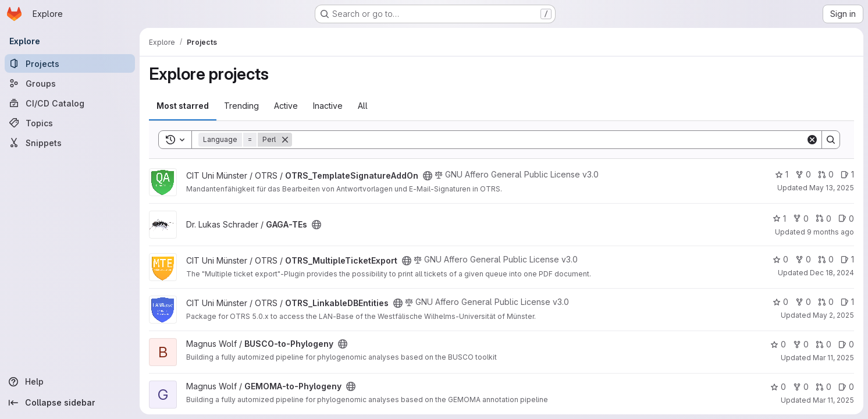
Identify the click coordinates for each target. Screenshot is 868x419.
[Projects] (70, 63)
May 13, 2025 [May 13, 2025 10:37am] (832, 188)
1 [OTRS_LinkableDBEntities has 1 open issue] (847, 302)
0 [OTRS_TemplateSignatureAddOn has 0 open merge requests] (826, 174)
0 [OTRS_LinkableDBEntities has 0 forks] (803, 302)
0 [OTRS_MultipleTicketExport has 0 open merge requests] (826, 259)
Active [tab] (286, 106)
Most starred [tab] (183, 106)
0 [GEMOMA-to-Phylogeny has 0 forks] (801, 387)
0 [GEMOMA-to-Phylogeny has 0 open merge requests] (823, 387)
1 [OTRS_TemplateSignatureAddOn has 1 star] (782, 174)
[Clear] (812, 140)
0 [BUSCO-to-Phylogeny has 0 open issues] (846, 344)
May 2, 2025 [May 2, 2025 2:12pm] (833, 315)
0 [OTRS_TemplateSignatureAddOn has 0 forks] (803, 174)
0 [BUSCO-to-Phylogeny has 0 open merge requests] (823, 344)
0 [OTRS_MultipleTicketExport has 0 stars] (780, 259)
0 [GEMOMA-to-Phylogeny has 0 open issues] (846, 387)
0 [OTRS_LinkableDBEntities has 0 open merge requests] (826, 302)
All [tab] (363, 106)
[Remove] (285, 140)
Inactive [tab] (328, 106)
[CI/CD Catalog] (70, 103)
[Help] (70, 382)
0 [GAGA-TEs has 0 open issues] (846, 219)
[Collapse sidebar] (70, 403)
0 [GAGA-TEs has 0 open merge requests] (823, 219)
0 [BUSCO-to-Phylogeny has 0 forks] (801, 344)
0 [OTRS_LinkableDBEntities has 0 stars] (780, 302)
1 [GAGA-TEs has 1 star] (779, 219)
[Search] (549, 140)
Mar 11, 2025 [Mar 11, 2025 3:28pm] (833, 358)
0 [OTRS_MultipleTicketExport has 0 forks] (803, 259)
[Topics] (70, 123)
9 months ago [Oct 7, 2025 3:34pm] (830, 232)
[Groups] (70, 83)
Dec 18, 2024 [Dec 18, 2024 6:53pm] (832, 273)
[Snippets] (70, 143)
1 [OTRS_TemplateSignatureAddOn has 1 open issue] (847, 174)
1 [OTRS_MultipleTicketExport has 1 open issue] (847, 259)
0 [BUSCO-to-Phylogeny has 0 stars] (778, 344)
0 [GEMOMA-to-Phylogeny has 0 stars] (778, 387)
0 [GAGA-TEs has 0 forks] (801, 219)
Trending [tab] (241, 106)
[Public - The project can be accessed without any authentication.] (428, 176)
